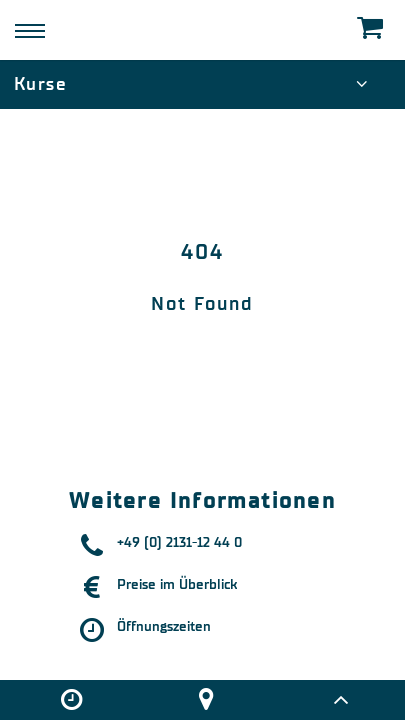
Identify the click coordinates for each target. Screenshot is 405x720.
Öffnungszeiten (164, 626)
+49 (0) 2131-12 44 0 (179, 542)
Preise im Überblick (177, 584)
